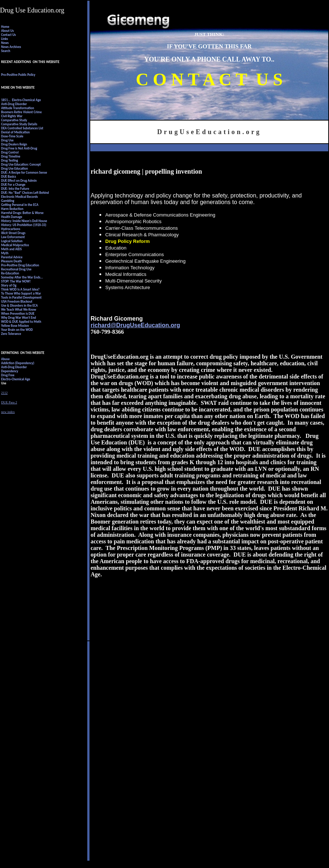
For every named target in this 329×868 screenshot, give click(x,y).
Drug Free (8, 375)
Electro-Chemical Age (16, 379)
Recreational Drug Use (16, 269)
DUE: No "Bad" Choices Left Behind (25, 193)
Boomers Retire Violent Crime (21, 112)
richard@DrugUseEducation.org (135, 325)
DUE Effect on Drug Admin (19, 180)
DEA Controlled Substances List (23, 128)
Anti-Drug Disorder (14, 104)
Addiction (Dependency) (18, 363)
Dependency (10, 371)
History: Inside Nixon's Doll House (24, 221)
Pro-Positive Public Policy (18, 75)
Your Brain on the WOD (17, 330)
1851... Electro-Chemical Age (21, 100)
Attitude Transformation (18, 108)
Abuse (5, 359)
